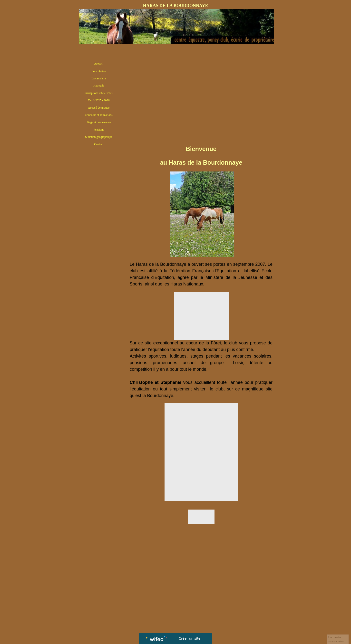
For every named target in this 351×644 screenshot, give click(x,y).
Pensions (99, 130)
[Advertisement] (99, 248)
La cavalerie (99, 78)
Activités (99, 86)
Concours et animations (99, 115)
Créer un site (190, 638)
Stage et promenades (99, 122)
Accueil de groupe (99, 108)
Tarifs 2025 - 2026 (99, 100)
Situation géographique (99, 137)
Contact (99, 144)
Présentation (99, 71)
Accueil (99, 64)
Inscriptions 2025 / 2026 (99, 93)
